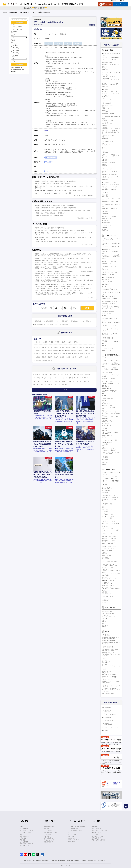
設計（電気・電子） (107, 661)
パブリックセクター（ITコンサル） (111, 246)
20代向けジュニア (49, 840)
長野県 (50, 350)
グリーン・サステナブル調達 (109, 678)
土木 (103, 137)
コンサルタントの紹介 (26, 832)
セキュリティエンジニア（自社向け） (111, 452)
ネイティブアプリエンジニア (109, 579)
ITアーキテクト (106, 286)
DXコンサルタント (106, 288)
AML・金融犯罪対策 (107, 454)
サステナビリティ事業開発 (108, 378)
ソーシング (64, 378)
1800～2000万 (15, 54)
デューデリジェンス (54, 381)
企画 (103, 409)
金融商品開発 (105, 179)
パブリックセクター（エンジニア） (111, 480)
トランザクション (39, 384)
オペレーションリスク (107, 149)
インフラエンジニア (107, 584)
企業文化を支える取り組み (100, 830)
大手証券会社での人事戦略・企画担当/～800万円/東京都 (50, 213)
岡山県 (76, 354)
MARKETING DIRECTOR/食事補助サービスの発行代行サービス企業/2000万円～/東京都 (58, 190)
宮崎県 (87, 357)
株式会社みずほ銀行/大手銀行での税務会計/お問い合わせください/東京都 (54, 205)
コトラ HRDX (72, 834)
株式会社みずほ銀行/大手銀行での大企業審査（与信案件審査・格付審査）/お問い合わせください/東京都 (62, 210)
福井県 (68, 350)
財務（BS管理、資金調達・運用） (110, 390)
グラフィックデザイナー (108, 614)
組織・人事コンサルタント (108, 295)
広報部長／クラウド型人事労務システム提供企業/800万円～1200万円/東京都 (55, 181)
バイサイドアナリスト (107, 109)
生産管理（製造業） (107, 671)
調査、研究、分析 (108, 338)
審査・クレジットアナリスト (109, 190)
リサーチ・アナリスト (107, 178)
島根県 (70, 354)
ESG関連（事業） (108, 373)
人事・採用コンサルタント (108, 297)
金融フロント (107, 193)
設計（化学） (105, 664)
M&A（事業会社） (106, 423)
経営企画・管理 (108, 504)
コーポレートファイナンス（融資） (111, 185)
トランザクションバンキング (109, 188)
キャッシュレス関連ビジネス (112, 217)
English (126, 1)
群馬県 (93, 347)
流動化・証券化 (106, 86)
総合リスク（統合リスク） (108, 144)
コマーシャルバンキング (110, 182)
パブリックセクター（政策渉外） (110, 368)
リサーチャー (105, 345)
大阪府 (70, 342)
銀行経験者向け (48, 842)
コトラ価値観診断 (73, 828)
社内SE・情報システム (110, 536)
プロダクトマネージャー (108, 422)
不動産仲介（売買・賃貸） (108, 135)
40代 (21, 30)
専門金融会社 (74, 321)
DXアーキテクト (106, 490)
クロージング (63, 384)
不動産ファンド (106, 98)
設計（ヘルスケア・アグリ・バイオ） (111, 666)
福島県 (74, 347)
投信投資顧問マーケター (108, 114)
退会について (102, 861)
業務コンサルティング (110, 267)
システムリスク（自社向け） (109, 451)
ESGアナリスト (106, 68)
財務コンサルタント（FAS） (109, 304)
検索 (87, 308)
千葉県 (57, 342)
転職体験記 (23, 838)
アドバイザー (38, 381)
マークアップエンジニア (108, 549)
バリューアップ (56, 375)
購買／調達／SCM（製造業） (109, 675)
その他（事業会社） (107, 425)
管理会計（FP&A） (107, 389)
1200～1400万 (15, 49)
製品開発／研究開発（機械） (109, 639)
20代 (13, 30)
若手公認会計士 (48, 838)
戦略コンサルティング (110, 261)
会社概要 (94, 827)
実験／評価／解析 (108, 647)
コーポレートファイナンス (42, 375)
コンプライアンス (106, 447)
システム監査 (105, 444)
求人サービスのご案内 (26, 830)
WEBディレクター (106, 556)
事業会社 (66, 324)
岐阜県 (74, 350)
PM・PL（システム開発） (108, 516)
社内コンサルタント (107, 509)
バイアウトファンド (68, 375)
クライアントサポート (107, 420)
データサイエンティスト (108, 599)
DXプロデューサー (106, 487)
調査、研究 (105, 340)
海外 (51, 360)
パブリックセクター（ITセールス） (111, 482)
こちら (18, 72)
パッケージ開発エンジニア (108, 564)
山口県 (88, 354)
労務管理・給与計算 (107, 435)
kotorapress (71, 838)
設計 (105, 659)
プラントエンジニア (107, 680)
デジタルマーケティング (108, 552)
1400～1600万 (15, 51)
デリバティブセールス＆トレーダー (111, 176)
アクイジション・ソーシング (109, 121)
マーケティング (106, 404)
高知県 (56, 357)
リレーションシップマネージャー (110, 186)
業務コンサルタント (107, 269)
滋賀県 (44, 354)
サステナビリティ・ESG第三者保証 (111, 255)
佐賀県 (62, 357)
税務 (103, 393)
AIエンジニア (105, 492)
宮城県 (56, 347)
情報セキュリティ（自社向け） (110, 449)
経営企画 (104, 400)
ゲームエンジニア (106, 590)
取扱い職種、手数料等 (73, 861)
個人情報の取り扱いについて (41, 861)
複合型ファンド (106, 97)
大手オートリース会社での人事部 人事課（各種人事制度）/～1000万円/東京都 (56, 242)
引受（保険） (105, 159)
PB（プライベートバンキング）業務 (111, 198)
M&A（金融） (105, 75)
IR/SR (103, 402)
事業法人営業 (105, 197)
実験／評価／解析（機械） (108, 651)
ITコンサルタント (106, 280)
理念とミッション (97, 828)
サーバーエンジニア (107, 587)
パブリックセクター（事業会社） (110, 363)
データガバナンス (106, 601)
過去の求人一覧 (24, 846)
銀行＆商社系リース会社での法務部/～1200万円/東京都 (49, 228)
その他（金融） (108, 225)
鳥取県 (63, 354)
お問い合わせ (27, 861)
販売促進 (104, 627)
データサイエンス (108, 597)
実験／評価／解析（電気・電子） (110, 649)
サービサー (105, 228)
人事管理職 (105, 430)
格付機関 (104, 229)
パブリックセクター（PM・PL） (110, 479)
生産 (105, 669)
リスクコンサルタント (107, 321)
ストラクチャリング (40, 378)
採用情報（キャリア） (98, 836)
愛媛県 (50, 357)
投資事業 (106, 90)
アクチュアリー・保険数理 (108, 154)
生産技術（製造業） (107, 673)
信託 (103, 207)
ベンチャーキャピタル (107, 100)
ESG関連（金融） (108, 62)
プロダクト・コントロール (108, 392)
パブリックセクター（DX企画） (110, 477)
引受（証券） (105, 212)
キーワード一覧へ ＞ (64, 390)
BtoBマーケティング (107, 405)
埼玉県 (51, 342)
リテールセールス (106, 200)
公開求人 (14, 27)
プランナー (105, 619)
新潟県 (44, 350)
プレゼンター (105, 110)
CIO (103, 508)
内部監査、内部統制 (107, 442)
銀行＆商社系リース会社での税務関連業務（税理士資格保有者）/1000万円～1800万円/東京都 (60, 230)
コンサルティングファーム (53, 324)
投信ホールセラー (106, 107)
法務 (103, 446)
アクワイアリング (106, 219)
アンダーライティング (84, 378)
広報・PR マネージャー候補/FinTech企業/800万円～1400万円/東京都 (53, 193)
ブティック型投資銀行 (62, 321)
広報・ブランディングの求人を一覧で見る (83, 196)
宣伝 (103, 623)
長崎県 (68, 357)
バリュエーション (86, 375)
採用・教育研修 (106, 434)
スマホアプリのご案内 (26, 844)
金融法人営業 (105, 195)
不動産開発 (105, 127)
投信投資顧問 (107, 103)
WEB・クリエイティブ (110, 547)
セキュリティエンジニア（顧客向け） (111, 589)
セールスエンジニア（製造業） (110, 688)
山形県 (68, 347)
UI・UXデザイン (106, 559)
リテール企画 (105, 213)
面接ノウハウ (24, 834)
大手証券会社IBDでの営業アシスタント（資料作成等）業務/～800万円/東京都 (55, 208)
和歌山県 (57, 354)
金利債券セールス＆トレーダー (110, 174)
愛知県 (63, 342)
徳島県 (38, 357)
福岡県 (76, 342)
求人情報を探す (13, 12)
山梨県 (38, 350)
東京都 (46, 131)
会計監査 (104, 395)
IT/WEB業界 (47, 834)
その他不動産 (105, 139)
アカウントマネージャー (108, 528)
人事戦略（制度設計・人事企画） (110, 432)
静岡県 (80, 350)
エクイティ (76, 381)
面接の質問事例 (24, 836)
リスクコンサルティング (110, 319)
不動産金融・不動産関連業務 (112, 117)
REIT (45, 381)
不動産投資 (72, 378)
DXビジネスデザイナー (108, 489)
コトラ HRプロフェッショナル (77, 827)
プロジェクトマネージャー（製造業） (111, 681)
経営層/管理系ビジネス (50, 832)
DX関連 (105, 485)
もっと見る (91, 297)
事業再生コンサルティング (111, 272)
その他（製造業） (106, 683)
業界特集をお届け (49, 827)
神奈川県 (44, 342)
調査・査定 (105, 161)
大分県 (80, 357)
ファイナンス (85, 381)
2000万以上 (14, 55)
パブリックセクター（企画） (112, 361)
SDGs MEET (72, 842)
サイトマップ (92, 861)
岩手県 (50, 347)
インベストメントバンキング (112, 73)
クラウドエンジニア (107, 577)
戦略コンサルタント (107, 264)
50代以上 (14, 31)
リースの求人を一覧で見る (87, 244)
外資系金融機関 (49, 321)
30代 (17, 30)
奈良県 (50, 354)
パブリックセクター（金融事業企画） (111, 58)
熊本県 (74, 357)
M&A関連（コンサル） (110, 312)
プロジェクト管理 (108, 514)
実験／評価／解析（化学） (108, 652)
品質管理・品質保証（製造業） (110, 676)
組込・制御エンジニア (107, 592)
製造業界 (46, 836)
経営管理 (106, 457)
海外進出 (106, 462)
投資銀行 (64, 381)
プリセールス (105, 527)
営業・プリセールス (109, 521)
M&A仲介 (104, 316)
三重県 (87, 350)
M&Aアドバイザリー (107, 314)
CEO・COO (105, 459)
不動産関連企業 (39, 324)
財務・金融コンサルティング (112, 301)
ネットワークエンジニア (108, 585)
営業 (103, 620)
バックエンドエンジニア (108, 569)
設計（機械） (105, 663)
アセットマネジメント (107, 122)
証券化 (77, 375)
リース (47, 171)
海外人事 (104, 437)
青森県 (44, 347)
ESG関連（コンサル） (110, 249)
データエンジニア (106, 582)
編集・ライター (106, 622)
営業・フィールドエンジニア (112, 686)
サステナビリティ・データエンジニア (111, 497)
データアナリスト (106, 602)
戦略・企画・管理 (108, 398)
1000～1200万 (15, 47)
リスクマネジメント (109, 142)
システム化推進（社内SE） (109, 540)
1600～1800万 (15, 52)
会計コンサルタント (107, 305)
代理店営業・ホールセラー (108, 162)
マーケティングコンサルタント (110, 333)
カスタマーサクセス (107, 533)
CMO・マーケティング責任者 (109, 407)
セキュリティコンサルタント (109, 326)
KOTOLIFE (71, 836)
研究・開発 (106, 635)
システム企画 (105, 511)
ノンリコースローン (52, 384)
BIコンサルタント (106, 285)
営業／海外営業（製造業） (108, 693)
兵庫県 (93, 350)
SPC (70, 381)
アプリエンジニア (106, 594)
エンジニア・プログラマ (110, 562)
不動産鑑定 (105, 126)
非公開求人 (20, 27)
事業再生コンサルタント (108, 274)
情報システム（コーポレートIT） (110, 539)
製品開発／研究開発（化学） (109, 640)
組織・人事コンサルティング (112, 293)
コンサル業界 (48, 830)
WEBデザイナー (106, 554)
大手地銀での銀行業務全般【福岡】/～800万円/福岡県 (49, 216)
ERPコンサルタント (107, 281)
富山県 (56, 350)
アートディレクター (107, 615)
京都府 (38, 354)
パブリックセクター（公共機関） (110, 370)
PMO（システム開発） (107, 518)
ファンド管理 (105, 112)
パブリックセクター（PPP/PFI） (110, 59)
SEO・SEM (105, 557)
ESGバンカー (105, 70)
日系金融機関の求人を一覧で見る (85, 218)
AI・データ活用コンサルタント (109, 290)
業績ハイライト (96, 832)
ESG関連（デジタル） (110, 495)
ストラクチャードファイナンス (110, 85)
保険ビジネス (107, 152)
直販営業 (104, 164)
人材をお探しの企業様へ (117, 1)
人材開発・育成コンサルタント (110, 298)
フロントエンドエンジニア (108, 567)
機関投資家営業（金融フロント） (110, 202)
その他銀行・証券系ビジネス (112, 205)
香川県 (44, 357)
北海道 (38, 347)
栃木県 (87, 347)
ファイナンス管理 (108, 381)
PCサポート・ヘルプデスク (109, 542)
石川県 (62, 350)
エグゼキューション (53, 378)
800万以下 (14, 44)
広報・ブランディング (25, 12)
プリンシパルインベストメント (110, 92)
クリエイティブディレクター (109, 617)
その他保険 (105, 166)
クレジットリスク (106, 146)
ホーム (22, 827)
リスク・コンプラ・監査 (110, 440)
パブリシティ (96, 834)
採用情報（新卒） (97, 838)
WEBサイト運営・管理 (107, 544)
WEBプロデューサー (107, 551)
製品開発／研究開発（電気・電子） (111, 637)
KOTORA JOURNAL (74, 840)
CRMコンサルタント (107, 283)
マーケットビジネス (109, 169)
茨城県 (80, 347)
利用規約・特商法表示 (58, 861)
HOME (5, 12)
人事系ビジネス (108, 428)
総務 (103, 410)
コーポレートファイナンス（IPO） (110, 83)
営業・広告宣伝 (108, 611)
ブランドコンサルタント (108, 335)
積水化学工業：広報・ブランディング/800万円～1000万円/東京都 (52, 184)
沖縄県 (45, 360)
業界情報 (23, 840)
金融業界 (46, 828)
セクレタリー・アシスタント (109, 412)
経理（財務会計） (106, 387)
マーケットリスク (106, 147)
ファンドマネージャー (107, 105)
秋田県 (62, 347)
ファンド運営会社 (86, 321)
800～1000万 (15, 45)
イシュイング (105, 221)
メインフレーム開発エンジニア (110, 566)
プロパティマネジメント (108, 124)
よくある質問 (24, 842)
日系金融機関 (49, 162)
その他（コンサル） (109, 348)
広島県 (82, 354)
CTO (103, 506)
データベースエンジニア (108, 581)
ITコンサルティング (109, 278)
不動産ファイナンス (107, 119)
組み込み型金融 (106, 222)
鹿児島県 (38, 360)
